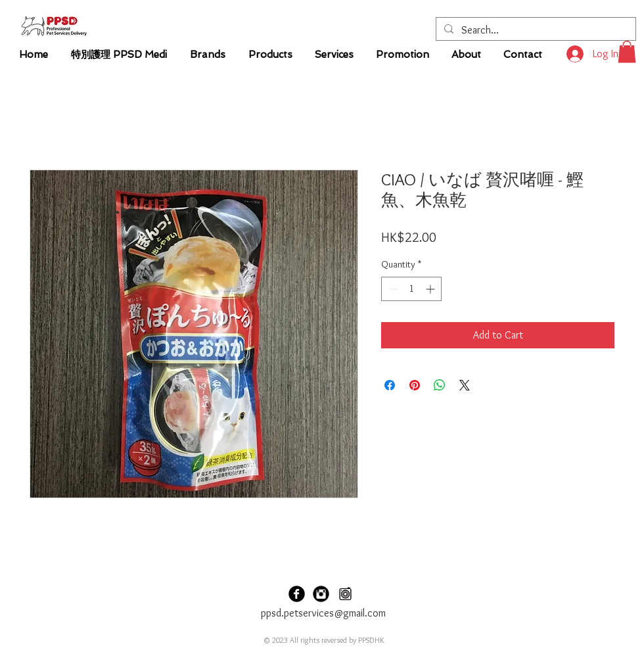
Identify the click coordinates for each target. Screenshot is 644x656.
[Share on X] (465, 385)
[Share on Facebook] (390, 385)
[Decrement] (391, 289)
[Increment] (431, 289)
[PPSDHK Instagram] (321, 594)
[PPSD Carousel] (345, 594)
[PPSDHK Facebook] (297, 594)
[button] (627, 52)
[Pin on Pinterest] (415, 385)
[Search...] (535, 30)
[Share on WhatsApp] (440, 385)
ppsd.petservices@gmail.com (323, 613)
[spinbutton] (411, 289)
